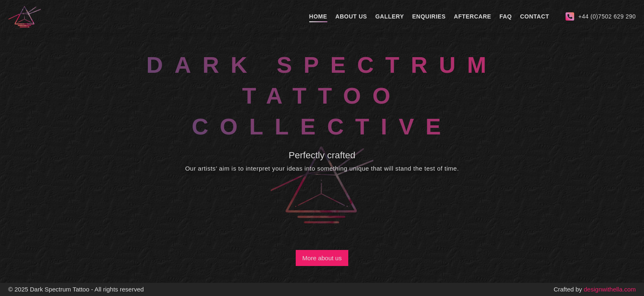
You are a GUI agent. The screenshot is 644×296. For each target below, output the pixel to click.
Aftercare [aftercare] (473, 16)
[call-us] (601, 16)
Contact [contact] (535, 16)
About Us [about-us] (351, 16)
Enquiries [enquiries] (429, 16)
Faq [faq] (506, 16)
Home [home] (318, 16)
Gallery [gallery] (390, 16)
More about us (322, 258)
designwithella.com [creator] (610, 289)
